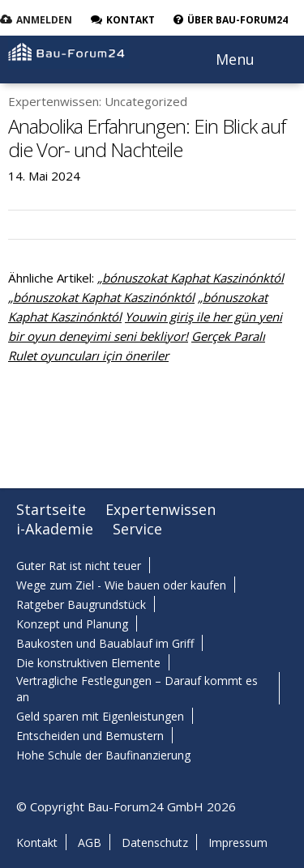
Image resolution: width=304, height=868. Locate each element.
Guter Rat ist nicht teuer (79, 566)
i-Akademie (55, 529)
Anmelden (44, 20)
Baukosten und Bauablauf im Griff (105, 643)
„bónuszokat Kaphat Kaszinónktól (191, 278)
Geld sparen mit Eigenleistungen (100, 716)
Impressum (238, 842)
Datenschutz (155, 842)
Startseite (51, 509)
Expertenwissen (161, 509)
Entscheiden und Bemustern (90, 736)
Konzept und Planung (72, 624)
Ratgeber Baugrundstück (81, 604)
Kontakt (37, 842)
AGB (90, 842)
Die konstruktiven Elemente (88, 663)
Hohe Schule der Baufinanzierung (103, 755)
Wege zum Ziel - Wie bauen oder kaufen (121, 585)
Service (137, 529)
